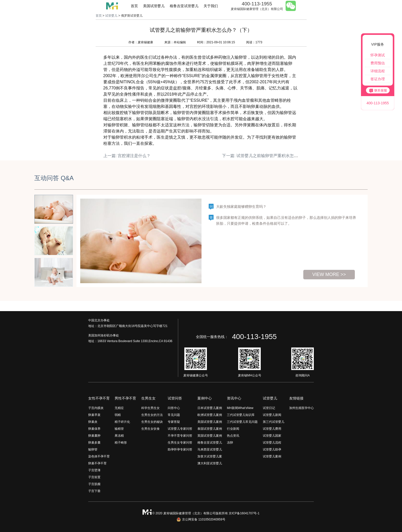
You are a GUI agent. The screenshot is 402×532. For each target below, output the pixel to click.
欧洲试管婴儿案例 (210, 415)
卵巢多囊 (94, 443)
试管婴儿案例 (272, 456)
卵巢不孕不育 (97, 463)
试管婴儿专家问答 (180, 429)
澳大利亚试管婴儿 (210, 463)
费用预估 (378, 63)
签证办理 (378, 79)
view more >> (329, 274)
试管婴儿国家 (272, 436)
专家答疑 (174, 422)
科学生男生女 (150, 408)
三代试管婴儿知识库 (241, 415)
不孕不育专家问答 (180, 436)
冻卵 (230, 443)
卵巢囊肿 (94, 436)
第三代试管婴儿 (274, 422)
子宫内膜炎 (96, 408)
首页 (134, 6)
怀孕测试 (378, 55)
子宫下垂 (94, 491)
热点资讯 (233, 436)
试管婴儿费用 (272, 429)
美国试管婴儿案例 (210, 422)
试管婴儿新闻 (272, 415)
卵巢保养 (94, 429)
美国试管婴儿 (154, 6)
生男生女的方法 (152, 415)
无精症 (119, 408)
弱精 (118, 415)
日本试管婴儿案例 (210, 408)
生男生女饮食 (150, 429)
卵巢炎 (93, 422)
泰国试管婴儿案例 (210, 429)
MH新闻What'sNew (240, 408)
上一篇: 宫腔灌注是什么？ (127, 156)
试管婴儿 (111, 16)
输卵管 (93, 449)
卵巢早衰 (94, 415)
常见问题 (174, 415)
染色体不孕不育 (99, 456)
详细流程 (378, 71)
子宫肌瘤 (94, 484)
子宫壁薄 (94, 470)
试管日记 (269, 408)
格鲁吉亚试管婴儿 (184, 6)
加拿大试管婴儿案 (210, 456)
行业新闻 (233, 429)
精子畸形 (121, 443)
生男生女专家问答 (180, 443)
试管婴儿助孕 (272, 449)
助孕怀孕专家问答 (180, 449)
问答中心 (174, 408)
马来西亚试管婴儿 (210, 449)
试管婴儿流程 (272, 443)
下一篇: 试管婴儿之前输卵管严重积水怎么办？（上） (270, 156)
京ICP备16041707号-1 (244, 513)
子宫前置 (94, 477)
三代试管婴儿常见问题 (242, 422)
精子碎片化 (122, 422)
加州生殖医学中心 (301, 408)
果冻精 (119, 436)
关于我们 (211, 6)
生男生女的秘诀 (152, 422)
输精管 (119, 429)
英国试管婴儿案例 (210, 436)
